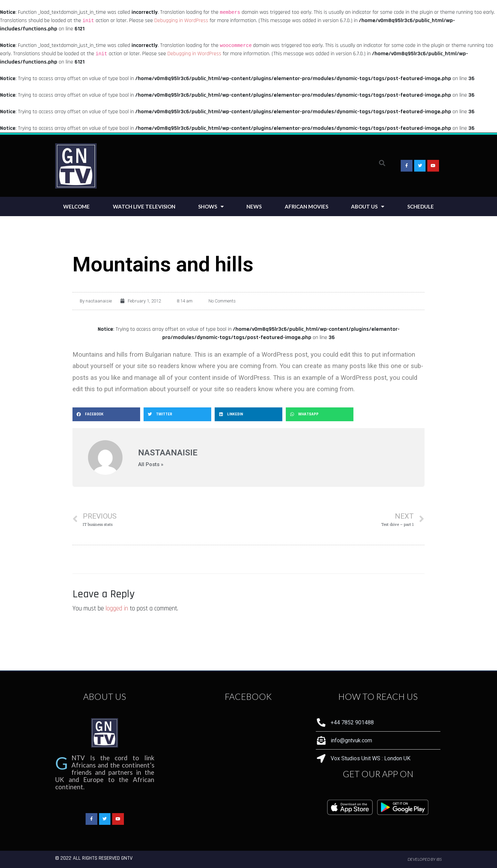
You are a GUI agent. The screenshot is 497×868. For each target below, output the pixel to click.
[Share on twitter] (177, 414)
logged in (117, 609)
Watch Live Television (144, 206)
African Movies (306, 206)
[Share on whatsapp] (320, 414)
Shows (211, 207)
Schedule (421, 206)
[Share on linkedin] (248, 414)
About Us (368, 207)
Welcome (76, 206)
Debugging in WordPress (181, 21)
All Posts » (151, 465)
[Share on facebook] (106, 414)
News (254, 206)
